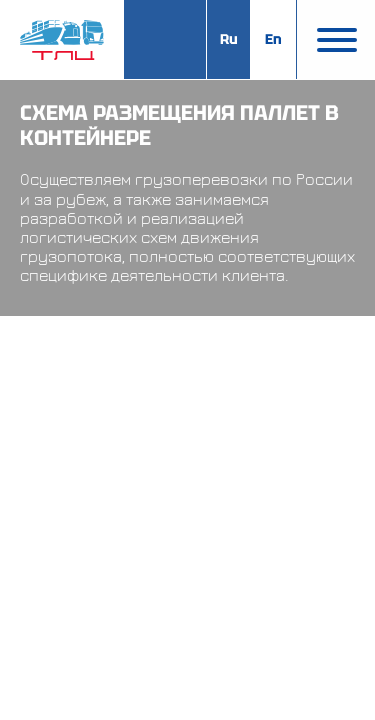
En (273, 39)
